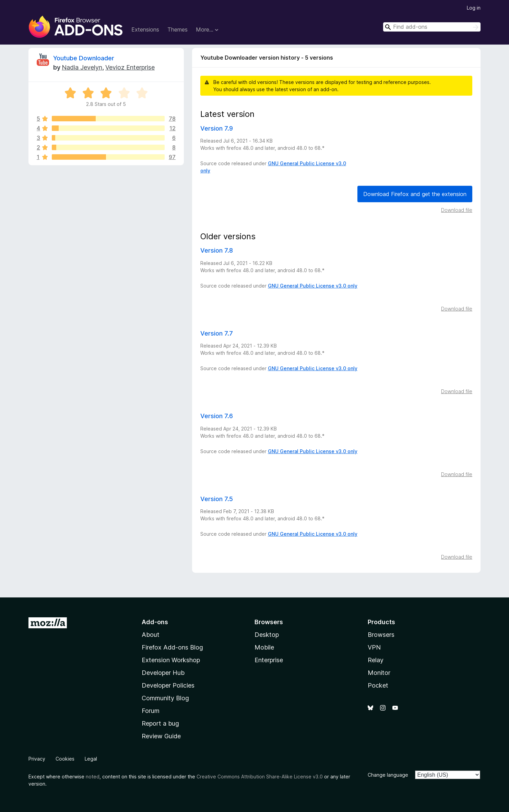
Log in (474, 8)
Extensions (145, 29)
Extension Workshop (171, 660)
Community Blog (165, 698)
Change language (388, 775)
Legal (91, 759)
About (151, 635)
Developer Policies (168, 685)
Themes (177, 29)
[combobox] (432, 27)
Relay (376, 660)
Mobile (264, 647)
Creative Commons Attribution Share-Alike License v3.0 (260, 777)
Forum (151, 711)
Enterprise (269, 660)
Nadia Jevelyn (82, 67)
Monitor (379, 673)
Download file (457, 210)
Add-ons (155, 622)
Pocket (378, 685)
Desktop (267, 635)
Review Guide (161, 736)
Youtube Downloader (84, 58)
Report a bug (160, 723)
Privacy (37, 759)
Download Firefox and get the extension (415, 194)
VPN (374, 647)
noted (93, 777)
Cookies (65, 759)
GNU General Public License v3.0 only (313, 286)
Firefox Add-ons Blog (172, 647)
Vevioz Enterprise (130, 67)
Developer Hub (163, 673)
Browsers (381, 635)
